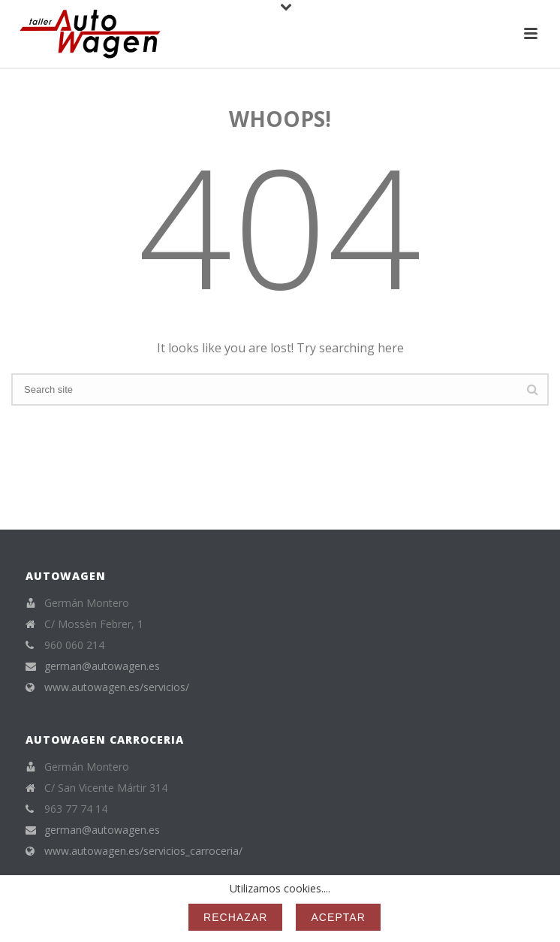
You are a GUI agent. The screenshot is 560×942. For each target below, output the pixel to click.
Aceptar (338, 917)
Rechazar (235, 917)
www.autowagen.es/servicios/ (117, 687)
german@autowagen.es (102, 666)
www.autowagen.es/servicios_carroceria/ (143, 851)
